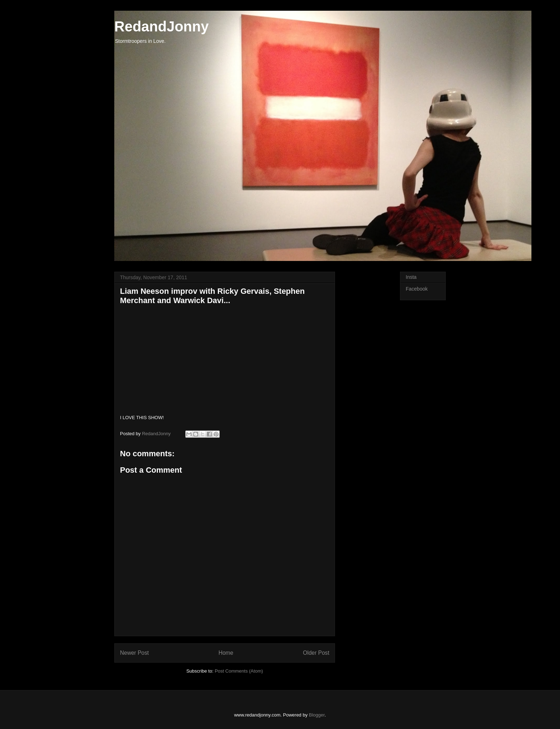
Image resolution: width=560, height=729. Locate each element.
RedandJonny (161, 26)
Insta (411, 277)
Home (226, 653)
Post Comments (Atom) (239, 671)
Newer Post (134, 653)
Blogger (317, 715)
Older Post (316, 653)
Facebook (417, 289)
